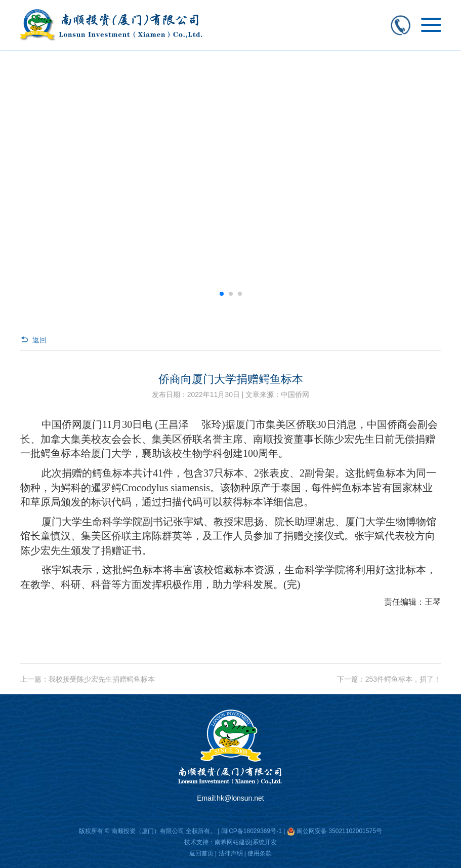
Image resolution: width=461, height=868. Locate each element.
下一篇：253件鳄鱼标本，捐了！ (389, 679)
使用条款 (260, 853)
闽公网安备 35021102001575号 (339, 831)
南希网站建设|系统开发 (246, 842)
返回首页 (201, 853)
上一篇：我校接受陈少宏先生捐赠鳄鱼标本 (88, 679)
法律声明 (231, 853)
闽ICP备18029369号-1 (252, 831)
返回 (33, 340)
